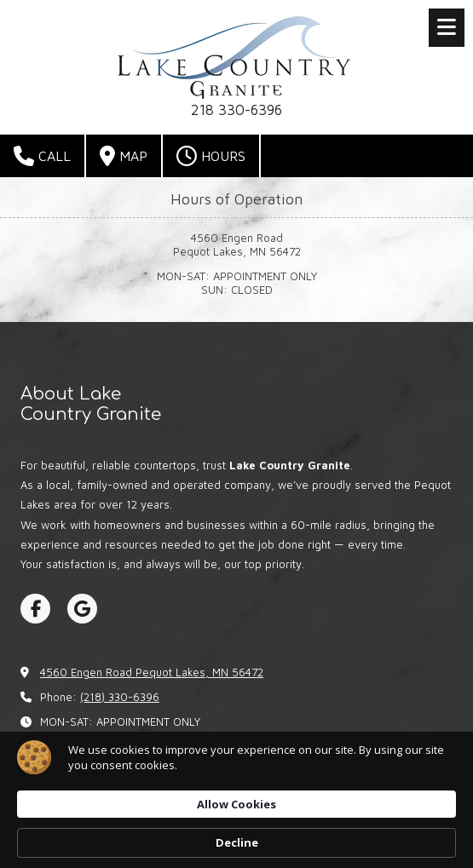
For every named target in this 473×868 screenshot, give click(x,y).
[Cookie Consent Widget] (236, 800)
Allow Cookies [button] (236, 804)
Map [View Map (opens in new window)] (124, 156)
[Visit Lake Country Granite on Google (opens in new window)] (82, 609)
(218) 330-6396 (120, 697)
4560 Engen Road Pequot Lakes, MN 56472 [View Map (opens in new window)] (152, 672)
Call (42, 156)
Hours (211, 156)
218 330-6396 (236, 110)
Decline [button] (237, 842)
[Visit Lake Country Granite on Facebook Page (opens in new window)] (35, 609)
